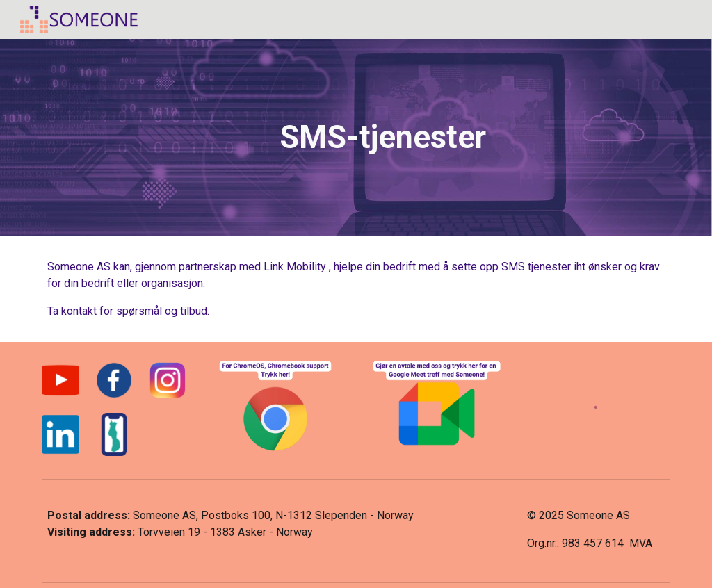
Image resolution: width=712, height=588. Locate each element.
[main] (383, 138)
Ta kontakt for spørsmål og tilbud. (128, 311)
